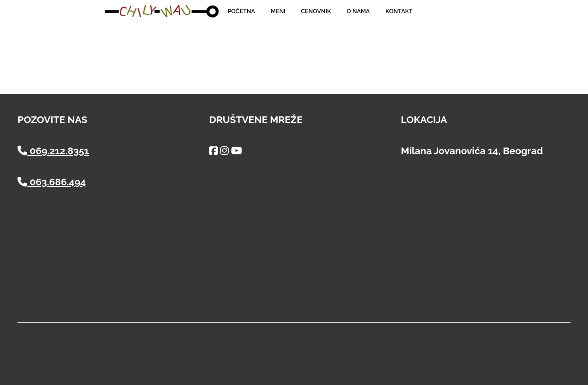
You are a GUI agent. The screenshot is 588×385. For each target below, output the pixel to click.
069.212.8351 (53, 151)
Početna (241, 11)
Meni (278, 11)
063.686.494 (52, 182)
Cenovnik (316, 11)
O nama (358, 11)
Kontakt (399, 11)
